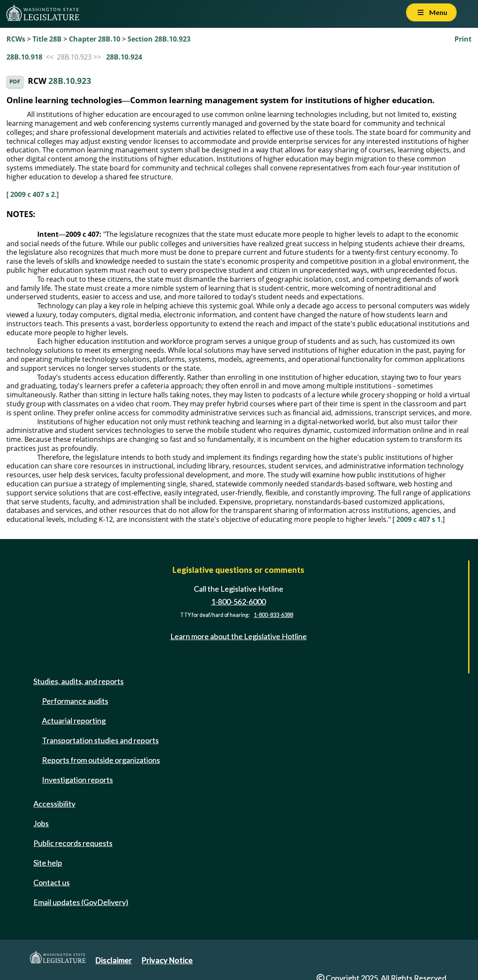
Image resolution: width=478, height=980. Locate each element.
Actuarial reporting (74, 721)
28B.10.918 (24, 57)
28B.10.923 (70, 81)
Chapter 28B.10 (95, 39)
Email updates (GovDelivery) (81, 902)
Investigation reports (77, 780)
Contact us (52, 882)
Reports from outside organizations (101, 760)
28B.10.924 (124, 57)
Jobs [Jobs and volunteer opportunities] (41, 823)
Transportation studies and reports (100, 740)
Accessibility (54, 804)
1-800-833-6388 (273, 615)
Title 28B (47, 39)
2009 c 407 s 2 (33, 194)
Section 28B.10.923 (159, 39)
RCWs (16, 39)
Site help (48, 863)
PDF (15, 82)
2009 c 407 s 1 (419, 519)
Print (463, 39)
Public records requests (73, 843)
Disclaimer (114, 960)
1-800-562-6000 (238, 602)
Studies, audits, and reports (79, 681)
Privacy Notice (167, 960)
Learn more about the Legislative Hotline (239, 637)
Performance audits (75, 701)
